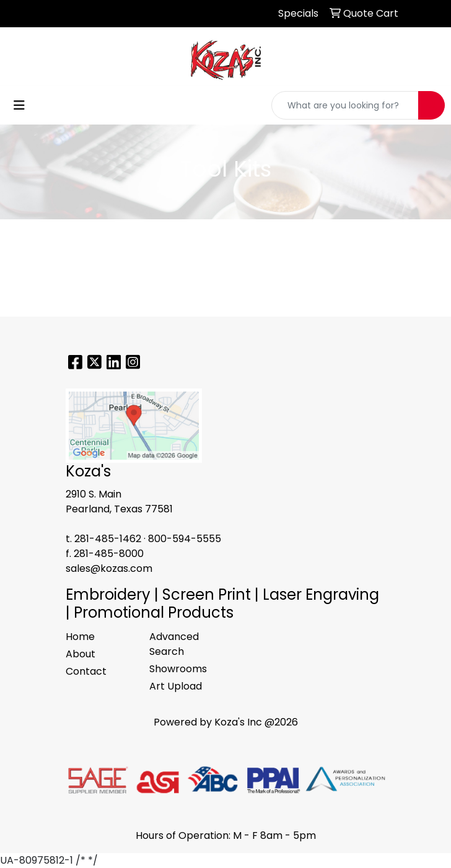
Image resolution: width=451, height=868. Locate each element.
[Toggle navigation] (19, 105)
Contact (86, 671)
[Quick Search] (345, 105)
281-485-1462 (108, 539)
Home (80, 637)
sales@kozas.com (109, 568)
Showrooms (178, 669)
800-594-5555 (185, 539)
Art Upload (176, 686)
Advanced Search (174, 644)
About (81, 654)
